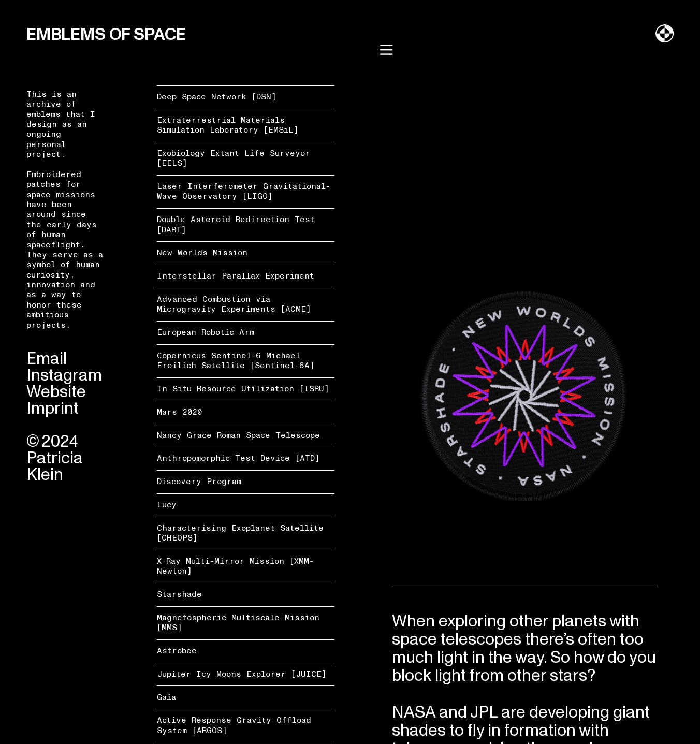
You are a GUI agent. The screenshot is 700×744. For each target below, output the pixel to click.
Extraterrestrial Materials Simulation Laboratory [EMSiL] (228, 125)
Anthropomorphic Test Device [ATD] (238, 458)
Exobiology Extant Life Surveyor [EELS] (234, 158)
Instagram (64, 375)
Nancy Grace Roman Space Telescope (238, 435)
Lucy (167, 505)
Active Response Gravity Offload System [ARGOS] (234, 725)
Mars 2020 (179, 412)
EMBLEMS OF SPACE (106, 35)
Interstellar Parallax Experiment (236, 276)
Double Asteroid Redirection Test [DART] (236, 224)
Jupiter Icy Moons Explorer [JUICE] (242, 674)
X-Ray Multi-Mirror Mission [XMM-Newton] (235, 566)
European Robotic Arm (206, 332)
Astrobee (177, 651)
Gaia (166, 697)
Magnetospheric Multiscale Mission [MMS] (238, 623)
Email (47, 359)
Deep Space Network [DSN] (217, 97)
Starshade (179, 594)
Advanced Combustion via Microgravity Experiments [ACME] (234, 304)
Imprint (53, 409)
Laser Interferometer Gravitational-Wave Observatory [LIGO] (244, 191)
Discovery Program (199, 482)
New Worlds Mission (202, 253)
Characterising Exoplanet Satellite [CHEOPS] (240, 533)
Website (56, 392)
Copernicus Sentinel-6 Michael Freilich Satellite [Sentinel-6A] (236, 361)
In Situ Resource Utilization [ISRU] (243, 389)
